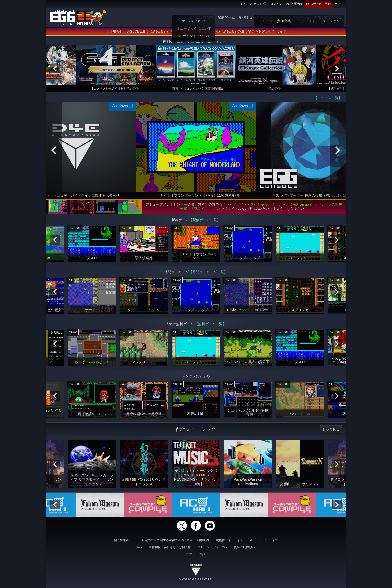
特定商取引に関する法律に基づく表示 (167, 540)
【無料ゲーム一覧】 (210, 326)
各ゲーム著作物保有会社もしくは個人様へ (165, 547)
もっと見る (331, 431)
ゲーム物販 (280, 17)
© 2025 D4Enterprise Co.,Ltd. (196, 579)
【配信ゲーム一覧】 (205, 222)
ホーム (194, 17)
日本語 (201, 554)
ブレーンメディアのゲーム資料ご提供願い (226, 547)
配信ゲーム (226, 17)
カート (339, 4)
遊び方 (208, 17)
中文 (189, 554)
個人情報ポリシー (126, 540)
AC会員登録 (294, 4)
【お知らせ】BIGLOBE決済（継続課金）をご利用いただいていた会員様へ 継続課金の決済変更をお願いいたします (196, 33)
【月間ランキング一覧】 (208, 274)
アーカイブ (270, 540)
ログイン (276, 4)
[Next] (337, 70)
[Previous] (55, 70)
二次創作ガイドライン (228, 540)
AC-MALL (192, 43)
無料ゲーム (301, 17)
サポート (253, 540)
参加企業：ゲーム (328, 17)
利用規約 (203, 540)
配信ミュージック (253, 17)
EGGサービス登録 (319, 4)
